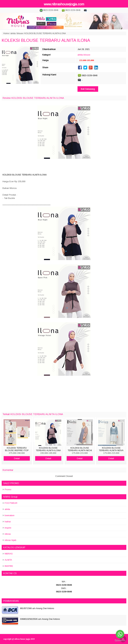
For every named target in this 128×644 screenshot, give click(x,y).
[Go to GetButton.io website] (120, 641)
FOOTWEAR (11, 503)
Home (6, 33)
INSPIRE (9, 566)
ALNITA (8, 560)
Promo (8, 489)
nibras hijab (10, 540)
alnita (13, 33)
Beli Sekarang (88, 89)
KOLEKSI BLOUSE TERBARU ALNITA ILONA (46, 40)
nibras (8, 534)
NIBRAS (9, 554)
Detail (17, 458)
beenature (9, 515)
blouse (20, 33)
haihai (8, 522)
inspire (8, 528)
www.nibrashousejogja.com (64, 4)
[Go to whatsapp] (120, 634)
